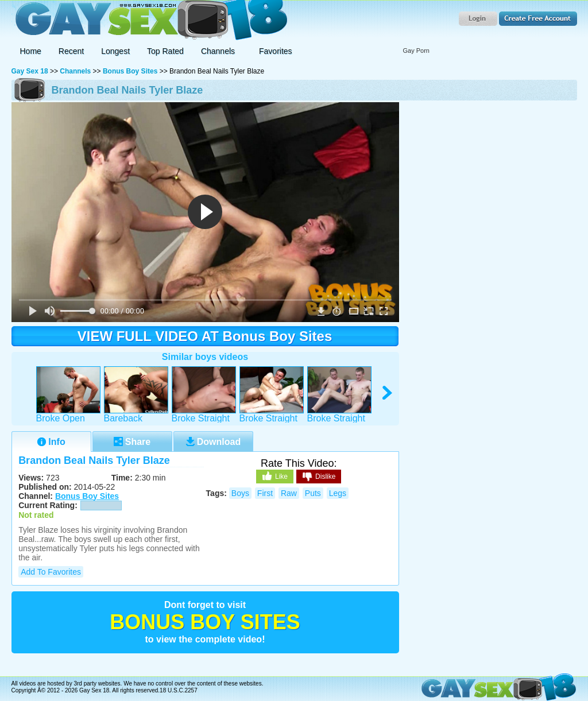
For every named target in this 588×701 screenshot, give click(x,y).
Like (275, 476)
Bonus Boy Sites (130, 71)
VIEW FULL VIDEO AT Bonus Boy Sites (205, 336)
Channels (75, 71)
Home (31, 51)
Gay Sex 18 (150, 20)
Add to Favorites (51, 572)
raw (289, 493)
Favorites (276, 51)
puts (313, 493)
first (265, 493)
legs (338, 493)
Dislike (319, 477)
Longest (115, 51)
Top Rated (165, 51)
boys (240, 493)
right (388, 393)
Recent (71, 51)
